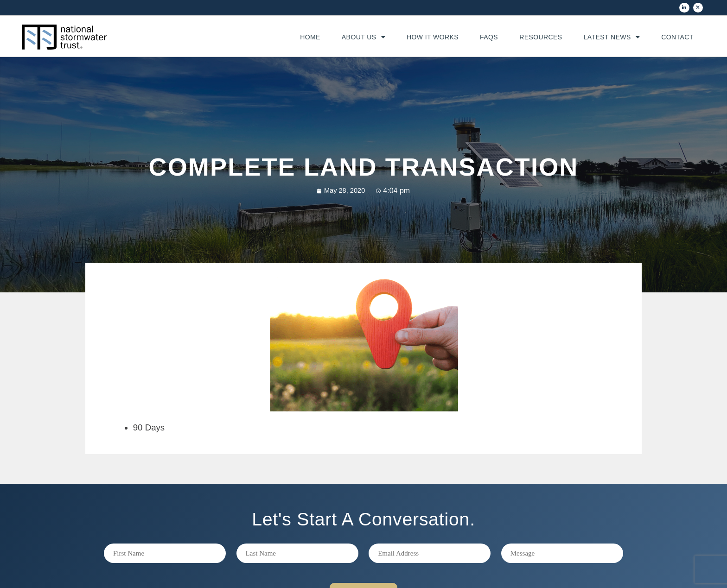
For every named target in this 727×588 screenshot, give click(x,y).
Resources (541, 37)
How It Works (433, 37)
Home (310, 37)
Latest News (612, 37)
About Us (363, 37)
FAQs (489, 37)
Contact (677, 37)
